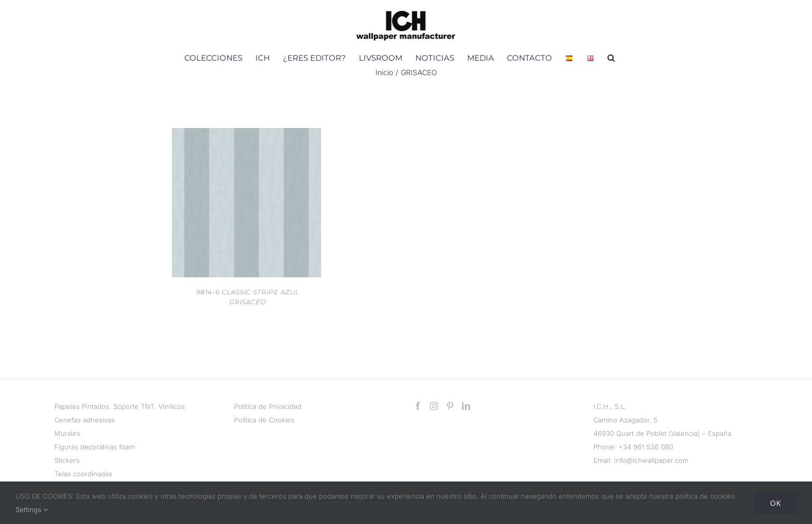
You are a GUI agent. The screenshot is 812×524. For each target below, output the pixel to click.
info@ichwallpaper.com (651, 460)
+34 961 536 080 (646, 447)
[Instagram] (434, 406)
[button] (611, 58)
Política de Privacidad (268, 406)
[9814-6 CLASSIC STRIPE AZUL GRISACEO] (247, 135)
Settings (32, 509)
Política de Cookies (264, 420)
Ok (776, 503)
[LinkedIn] (466, 406)
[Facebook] (418, 406)
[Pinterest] (450, 406)
